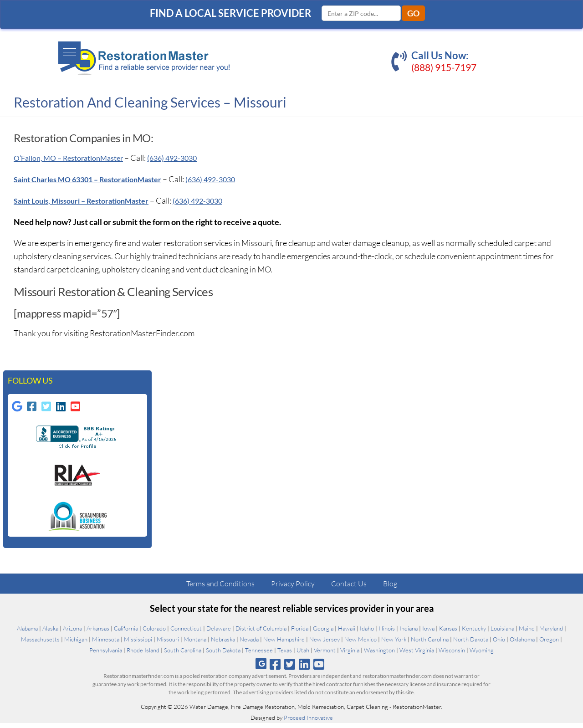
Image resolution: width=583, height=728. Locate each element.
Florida (300, 633)
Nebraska (223, 644)
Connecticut (186, 633)
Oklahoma (522, 644)
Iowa (428, 633)
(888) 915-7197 (444, 67)
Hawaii (347, 633)
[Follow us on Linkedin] (62, 409)
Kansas (448, 633)
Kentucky (474, 633)
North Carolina (430, 644)
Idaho (367, 633)
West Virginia (417, 655)
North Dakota (471, 644)
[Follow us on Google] (18, 409)
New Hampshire (284, 644)
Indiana (409, 633)
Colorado (154, 633)
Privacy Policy (293, 589)
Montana (195, 644)
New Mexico (361, 644)
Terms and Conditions (220, 589)
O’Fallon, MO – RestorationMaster (76, 158)
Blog (390, 589)
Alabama (27, 633)
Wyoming (482, 655)
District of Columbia (261, 633)
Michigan (76, 644)
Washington (379, 655)
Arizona (72, 633)
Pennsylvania (106, 655)
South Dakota (223, 655)
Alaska (50, 633)
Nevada (249, 644)
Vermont (325, 655)
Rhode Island (143, 655)
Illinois (387, 633)
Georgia (323, 633)
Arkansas (98, 633)
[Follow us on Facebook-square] (33, 409)
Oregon (549, 644)
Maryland (551, 633)
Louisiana (502, 633)
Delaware (219, 633)
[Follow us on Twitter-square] (47, 409)
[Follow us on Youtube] (319, 669)
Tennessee (259, 655)
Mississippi (138, 644)
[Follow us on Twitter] (289, 669)
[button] (17, 49)
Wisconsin (452, 655)
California (126, 633)
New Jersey (325, 644)
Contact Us (349, 589)
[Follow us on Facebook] (275, 669)
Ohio (499, 644)
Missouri (168, 644)
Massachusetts (40, 644)
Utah (303, 655)
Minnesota (106, 644)
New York (394, 644)
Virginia (350, 655)
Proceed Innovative (308, 723)
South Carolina (183, 655)
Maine (527, 633)
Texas (285, 655)
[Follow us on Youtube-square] (77, 409)
